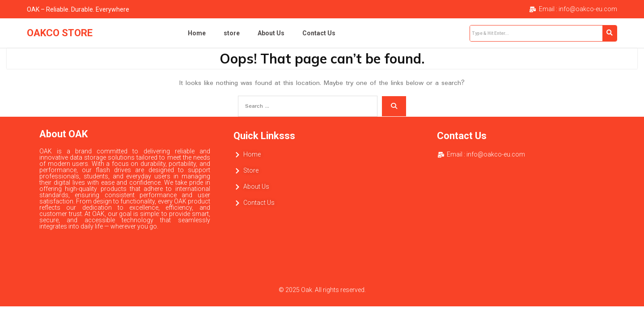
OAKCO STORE (60, 33)
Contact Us (319, 33)
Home (197, 33)
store (232, 33)
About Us (271, 33)
